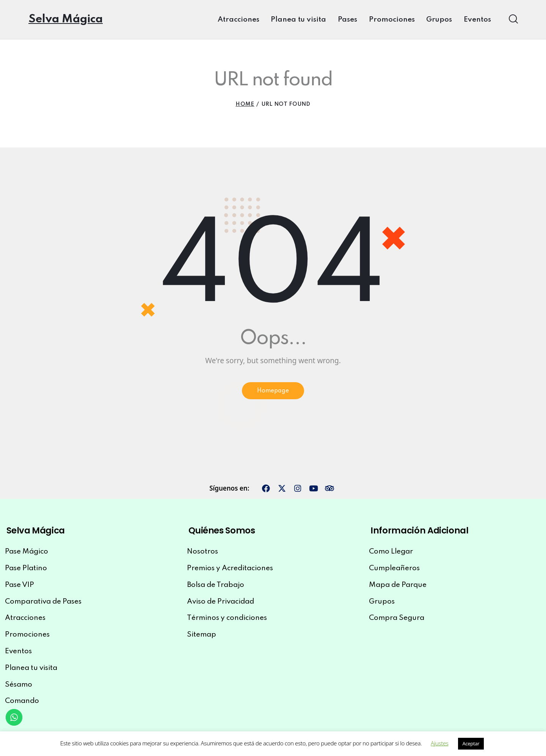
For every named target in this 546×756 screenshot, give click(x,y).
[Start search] (513, 19)
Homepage (273, 392)
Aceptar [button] (471, 743)
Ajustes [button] (439, 743)
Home (245, 104)
